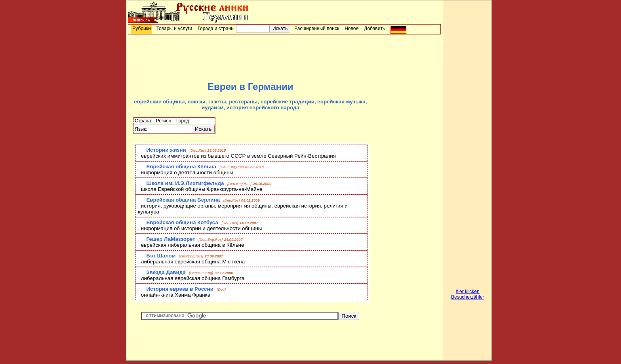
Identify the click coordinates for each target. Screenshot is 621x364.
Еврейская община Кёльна (181, 167)
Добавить (374, 29)
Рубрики (141, 29)
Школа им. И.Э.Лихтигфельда (185, 183)
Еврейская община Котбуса (182, 222)
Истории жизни (166, 150)
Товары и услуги (174, 29)
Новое (351, 29)
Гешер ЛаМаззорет (170, 239)
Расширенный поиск (317, 29)
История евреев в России (180, 289)
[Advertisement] (284, 58)
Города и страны (216, 29)
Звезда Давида (166, 272)
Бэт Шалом (161, 256)
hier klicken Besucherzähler (468, 294)
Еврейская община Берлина (183, 200)
